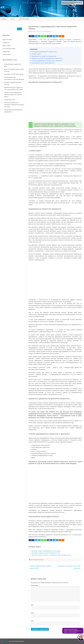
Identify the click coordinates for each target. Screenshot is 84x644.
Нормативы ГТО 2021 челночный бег (14, 74)
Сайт (32, 621)
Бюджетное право (7, 40)
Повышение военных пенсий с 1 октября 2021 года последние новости (51, 555)
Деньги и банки (7, 46)
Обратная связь (24, 19)
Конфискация (6, 52)
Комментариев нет (47, 31)
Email (33, 613)
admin (31, 31)
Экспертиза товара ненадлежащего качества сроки (46, 551)
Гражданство (6, 43)
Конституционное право (37, 560)
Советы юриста (7, 55)
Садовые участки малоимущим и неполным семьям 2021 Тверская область (13, 95)
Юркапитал (6, 641)
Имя (32, 605)
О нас (12, 19)
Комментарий (34, 585)
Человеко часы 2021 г (10, 100)
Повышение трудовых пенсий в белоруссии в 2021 (46, 553)
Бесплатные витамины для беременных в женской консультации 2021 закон (14, 105)
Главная (4, 19)
